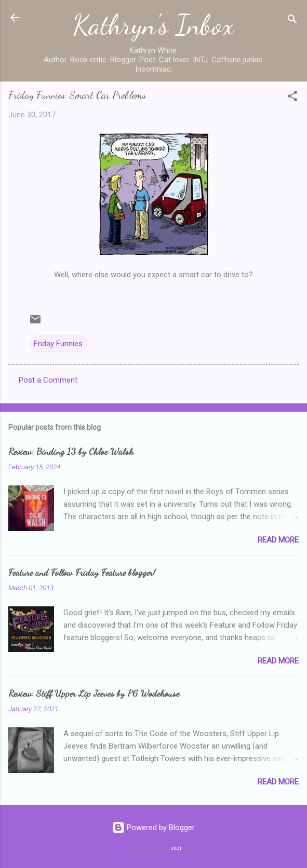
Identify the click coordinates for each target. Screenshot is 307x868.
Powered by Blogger (153, 828)
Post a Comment (48, 380)
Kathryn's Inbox (153, 25)
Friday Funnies (58, 344)
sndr (176, 848)
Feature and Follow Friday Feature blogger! (82, 572)
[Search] (292, 21)
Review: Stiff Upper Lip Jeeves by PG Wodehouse (94, 693)
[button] (292, 98)
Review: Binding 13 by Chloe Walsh (71, 451)
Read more (278, 540)
